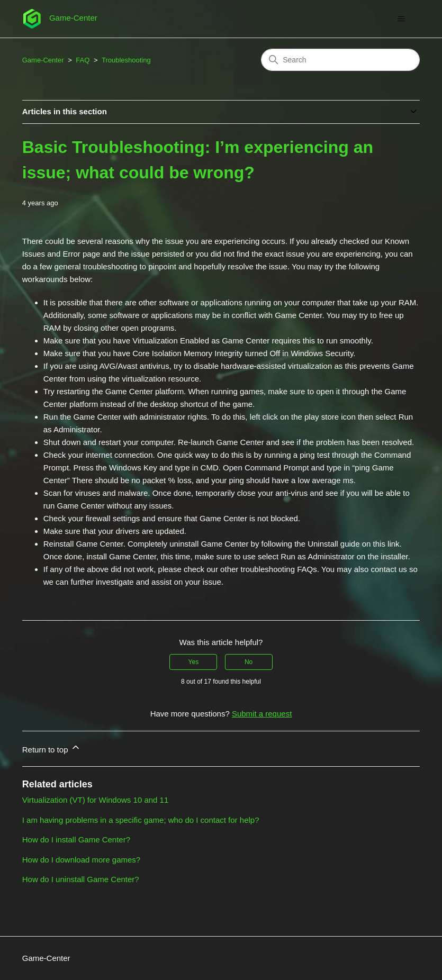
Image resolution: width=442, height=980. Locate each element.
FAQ (83, 60)
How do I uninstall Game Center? (81, 879)
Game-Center (43, 60)
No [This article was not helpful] (249, 662)
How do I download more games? (81, 860)
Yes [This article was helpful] (194, 662)
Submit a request (262, 714)
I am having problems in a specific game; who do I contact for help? (141, 820)
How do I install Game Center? (76, 840)
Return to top (52, 748)
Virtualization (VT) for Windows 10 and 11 (96, 800)
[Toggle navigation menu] (401, 19)
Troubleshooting (126, 60)
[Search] (340, 60)
